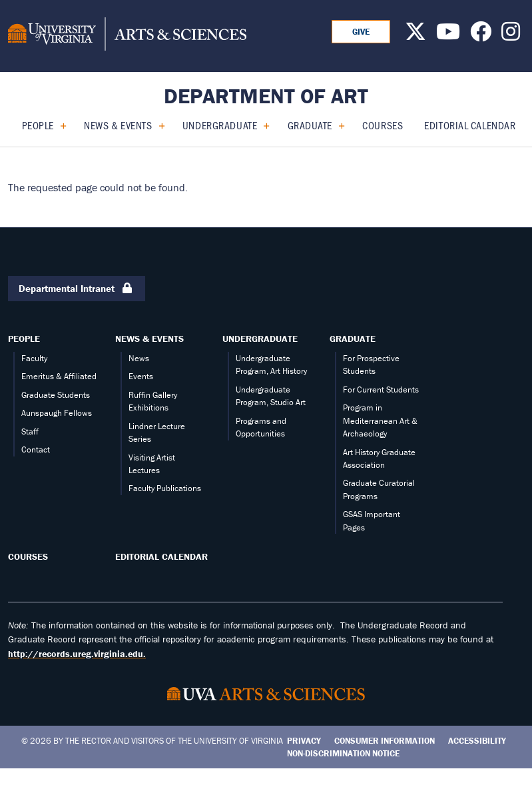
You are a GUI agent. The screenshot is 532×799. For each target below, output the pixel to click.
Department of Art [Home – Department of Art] (266, 96)
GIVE (361, 32)
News (139, 358)
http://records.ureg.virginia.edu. (77, 654)
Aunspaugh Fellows (57, 413)
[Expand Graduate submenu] (337, 125)
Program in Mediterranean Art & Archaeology (380, 420)
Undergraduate (220, 125)
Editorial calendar (470, 125)
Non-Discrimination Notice (343, 753)
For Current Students (381, 390)
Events (141, 376)
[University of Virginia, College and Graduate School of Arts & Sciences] (127, 36)
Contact (36, 449)
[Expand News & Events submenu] (157, 125)
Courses (383, 125)
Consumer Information (385, 741)
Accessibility (477, 741)
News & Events (118, 125)
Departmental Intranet (77, 289)
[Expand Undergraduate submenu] (261, 125)
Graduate (310, 125)
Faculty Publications (165, 488)
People (38, 125)
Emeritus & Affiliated (59, 376)
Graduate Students (56, 395)
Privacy (304, 741)
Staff (30, 431)
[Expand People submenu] (58, 125)
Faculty (34, 358)
